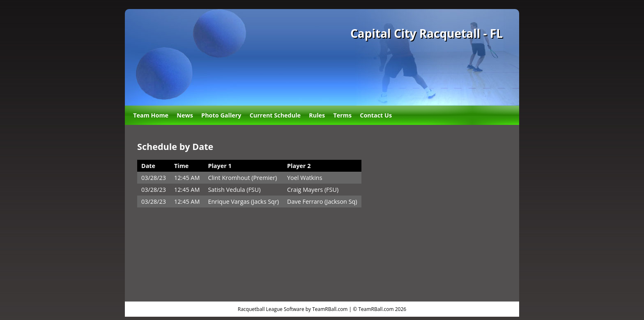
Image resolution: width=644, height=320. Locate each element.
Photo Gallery (221, 115)
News (185, 115)
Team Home (151, 115)
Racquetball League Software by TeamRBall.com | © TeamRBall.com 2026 (322, 309)
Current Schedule (275, 115)
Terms (342, 115)
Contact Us (376, 115)
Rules (317, 115)
